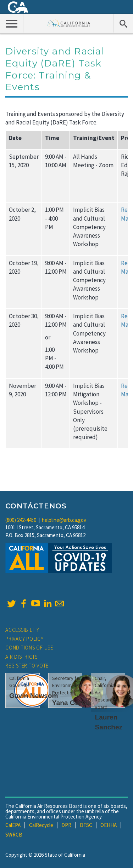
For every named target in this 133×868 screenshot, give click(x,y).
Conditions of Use (29, 648)
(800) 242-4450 (21, 520)
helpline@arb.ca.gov (64, 520)
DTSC (86, 825)
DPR (66, 825)
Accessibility (22, 630)
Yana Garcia (72, 703)
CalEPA (13, 825)
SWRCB (14, 835)
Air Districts (21, 657)
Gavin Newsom (34, 696)
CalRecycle (41, 825)
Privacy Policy (24, 639)
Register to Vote (27, 666)
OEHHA (109, 825)
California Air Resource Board (69, 23)
